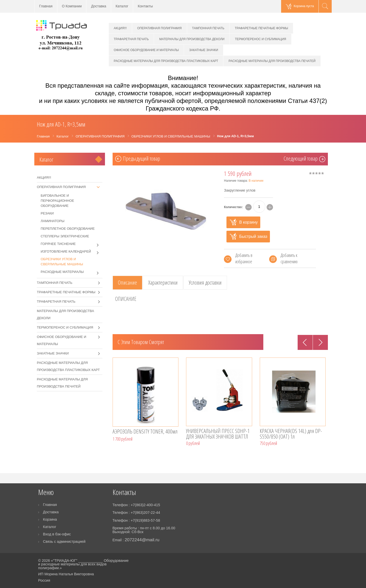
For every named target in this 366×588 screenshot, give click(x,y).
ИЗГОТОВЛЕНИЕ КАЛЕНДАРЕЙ (72, 252)
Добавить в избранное (244, 258)
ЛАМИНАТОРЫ (52, 221)
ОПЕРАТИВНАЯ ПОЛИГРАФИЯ (159, 28)
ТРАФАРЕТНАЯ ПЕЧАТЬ (131, 39)
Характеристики (163, 282)
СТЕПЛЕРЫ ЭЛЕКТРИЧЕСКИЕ (65, 236)
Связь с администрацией (64, 541)
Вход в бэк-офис (57, 534)
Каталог (122, 6)
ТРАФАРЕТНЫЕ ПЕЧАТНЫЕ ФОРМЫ (262, 28)
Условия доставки (205, 282)
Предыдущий (141, 159)
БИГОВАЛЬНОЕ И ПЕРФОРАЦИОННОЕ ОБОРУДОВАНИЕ (57, 201)
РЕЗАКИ (47, 213)
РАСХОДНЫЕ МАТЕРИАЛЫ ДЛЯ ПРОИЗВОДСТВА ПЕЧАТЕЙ (272, 61)
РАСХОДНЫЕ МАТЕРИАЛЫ (72, 272)
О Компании (72, 6)
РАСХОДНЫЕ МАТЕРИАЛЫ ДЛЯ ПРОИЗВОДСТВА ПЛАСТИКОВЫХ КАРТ (166, 61)
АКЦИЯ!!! (120, 28)
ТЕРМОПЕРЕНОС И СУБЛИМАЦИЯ (261, 39)
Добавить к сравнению (289, 258)
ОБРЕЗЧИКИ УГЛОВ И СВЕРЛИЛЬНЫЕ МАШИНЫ (62, 262)
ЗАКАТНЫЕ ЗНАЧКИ (204, 50)
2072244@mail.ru (142, 540)
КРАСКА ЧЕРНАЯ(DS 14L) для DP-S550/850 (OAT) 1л (291, 434)
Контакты (145, 6)
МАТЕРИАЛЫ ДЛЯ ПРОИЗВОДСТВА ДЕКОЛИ (192, 39)
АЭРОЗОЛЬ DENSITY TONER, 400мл (145, 432)
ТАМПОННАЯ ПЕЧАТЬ (208, 28)
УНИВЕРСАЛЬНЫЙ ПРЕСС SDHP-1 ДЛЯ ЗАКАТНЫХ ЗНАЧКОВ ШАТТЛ (218, 434)
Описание (127, 282)
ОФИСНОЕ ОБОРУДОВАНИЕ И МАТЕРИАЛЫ (146, 50)
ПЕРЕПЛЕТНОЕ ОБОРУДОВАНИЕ (68, 229)
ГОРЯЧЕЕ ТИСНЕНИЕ (72, 244)
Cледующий (301, 159)
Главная (46, 6)
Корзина (50, 519)
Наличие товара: (244, 181)
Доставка (98, 6)
